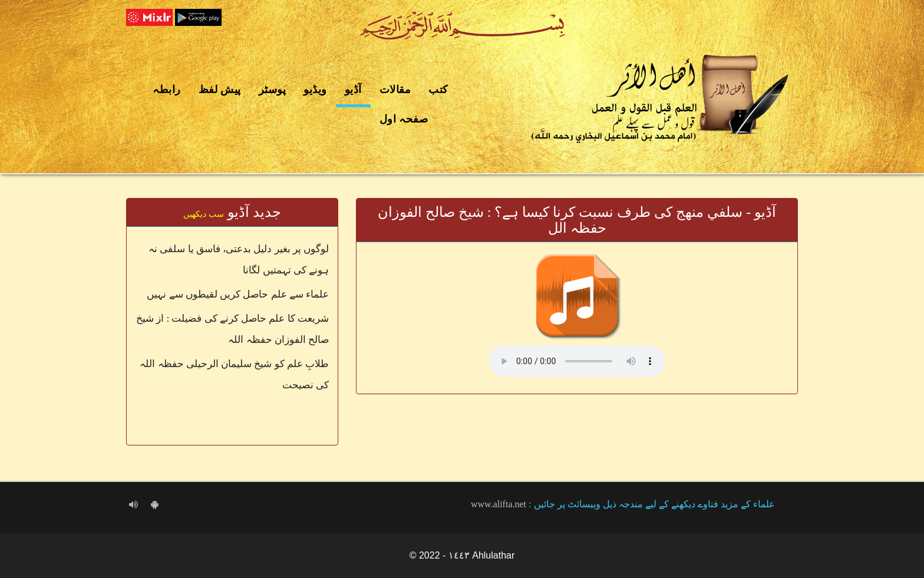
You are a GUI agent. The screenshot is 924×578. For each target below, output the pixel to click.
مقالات (395, 90)
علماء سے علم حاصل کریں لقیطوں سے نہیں (238, 294)
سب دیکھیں (204, 214)
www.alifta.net (499, 504)
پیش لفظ (220, 90)
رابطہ (167, 90)
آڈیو (353, 90)
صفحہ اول (404, 119)
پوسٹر (273, 90)
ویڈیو (315, 90)
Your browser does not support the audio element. (577, 361)
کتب (438, 90)
